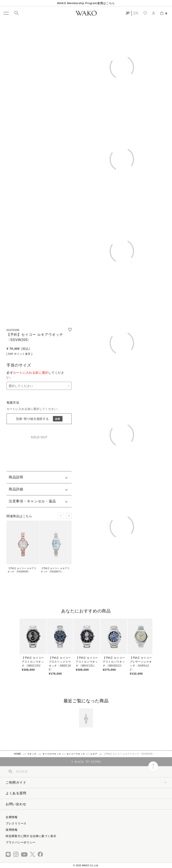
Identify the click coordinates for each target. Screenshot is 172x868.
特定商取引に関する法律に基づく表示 (31, 836)
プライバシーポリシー (21, 842)
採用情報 (12, 830)
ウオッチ (32, 754)
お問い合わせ (16, 804)
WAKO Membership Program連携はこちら (86, 3)
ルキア (94, 754)
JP (128, 13)
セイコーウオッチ (76, 754)
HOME (18, 754)
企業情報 (12, 817)
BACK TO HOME (88, 762)
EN (136, 13)
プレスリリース (16, 823)
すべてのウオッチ (52, 754)
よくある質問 (16, 793)
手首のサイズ (19, 365)
